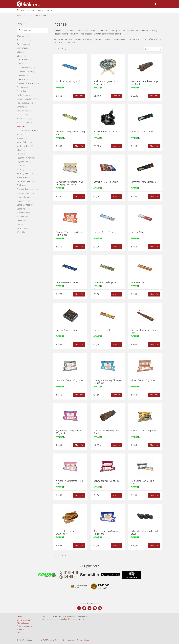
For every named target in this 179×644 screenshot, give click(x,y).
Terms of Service (54, 640)
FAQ (44, 640)
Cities (19, 633)
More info (79, 96)
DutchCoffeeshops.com (70, 619)
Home (19, 16)
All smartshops (23, 623)
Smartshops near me (25, 620)
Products (20, 629)
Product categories (31, 16)
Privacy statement (69, 640)
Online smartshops (24, 626)
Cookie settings (83, 640)
